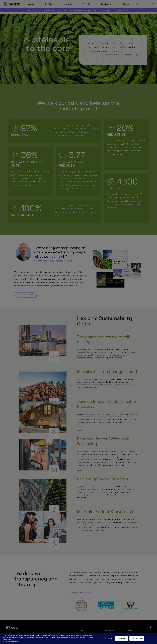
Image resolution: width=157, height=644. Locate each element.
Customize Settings (107, 638)
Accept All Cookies (137, 638)
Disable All (121, 638)
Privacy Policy (15, 642)
